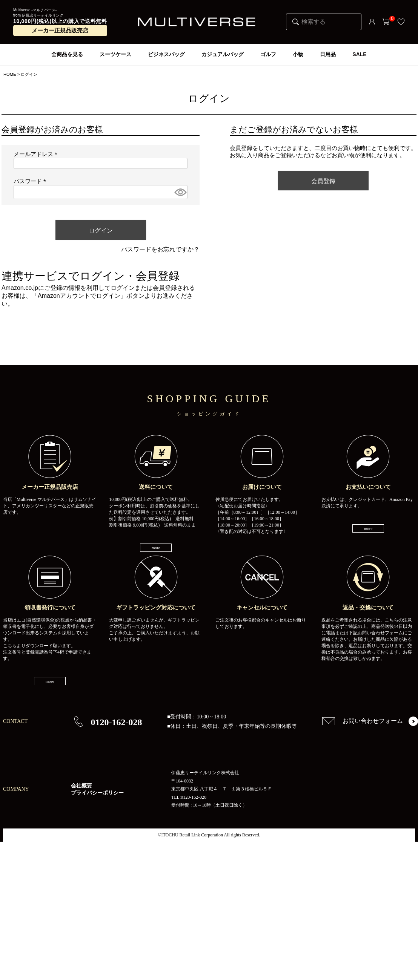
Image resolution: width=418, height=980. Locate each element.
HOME (10, 74)
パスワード (31, 181)
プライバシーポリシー (97, 793)
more (156, 548)
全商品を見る (67, 54)
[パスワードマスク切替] (180, 192)
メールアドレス (37, 154)
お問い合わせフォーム (363, 721)
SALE (359, 54)
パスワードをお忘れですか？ (160, 249)
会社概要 (81, 786)
